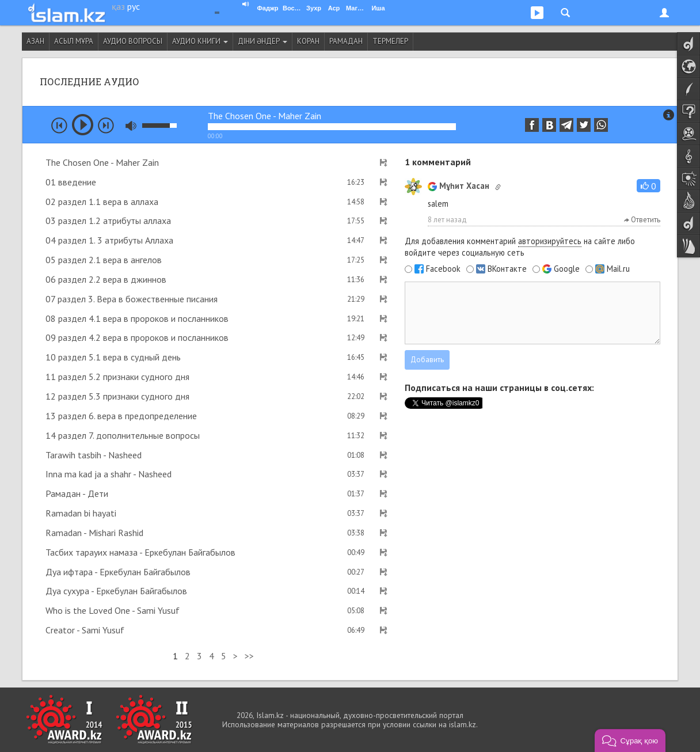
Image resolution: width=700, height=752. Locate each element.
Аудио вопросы (133, 41)
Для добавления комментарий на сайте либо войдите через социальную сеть (520, 247)
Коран (308, 41)
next (106, 126)
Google (567, 269)
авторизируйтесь (550, 241)
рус (134, 6)
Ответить (642, 220)
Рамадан (346, 41)
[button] (648, 186)
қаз (118, 6)
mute (131, 126)
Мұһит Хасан (459, 186)
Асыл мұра (74, 41)
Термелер (390, 41)
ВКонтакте (507, 269)
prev (59, 126)
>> (249, 656)
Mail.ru (618, 269)
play (83, 125)
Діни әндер (262, 41)
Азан (35, 41)
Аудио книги (200, 41)
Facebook (443, 269)
